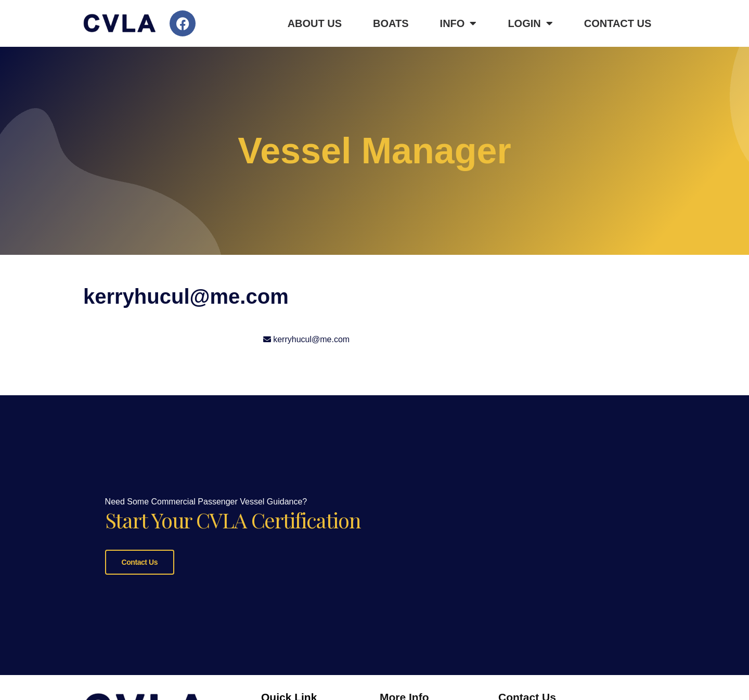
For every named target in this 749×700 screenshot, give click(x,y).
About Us (315, 23)
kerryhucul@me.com (311, 339)
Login (530, 23)
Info (459, 23)
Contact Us (618, 23)
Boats (391, 23)
